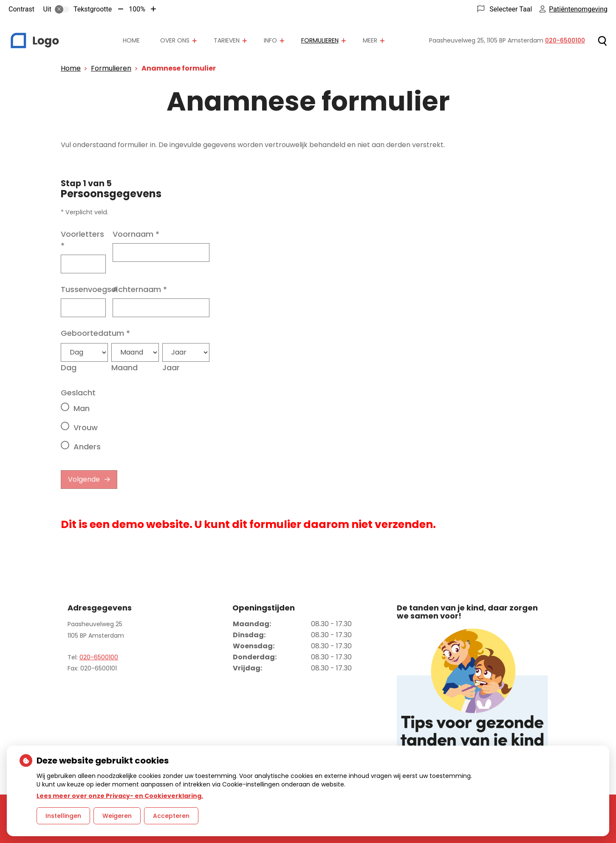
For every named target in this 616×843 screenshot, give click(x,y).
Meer (370, 40)
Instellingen (63, 816)
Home (131, 40)
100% (137, 9)
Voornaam (136, 234)
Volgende (84, 479)
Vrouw (86, 427)
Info (270, 40)
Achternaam (140, 289)
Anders (87, 447)
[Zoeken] (602, 41)
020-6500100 (99, 657)
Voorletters (82, 240)
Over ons (175, 40)
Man (82, 408)
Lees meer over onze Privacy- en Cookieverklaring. (120, 796)
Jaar (171, 368)
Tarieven (227, 40)
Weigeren (117, 816)
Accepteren (171, 816)
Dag (69, 368)
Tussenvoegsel (89, 289)
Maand (124, 368)
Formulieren (320, 40)
